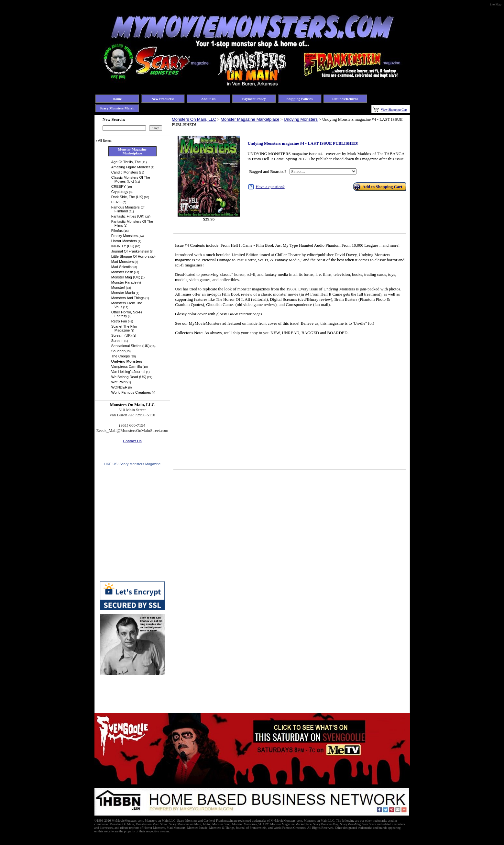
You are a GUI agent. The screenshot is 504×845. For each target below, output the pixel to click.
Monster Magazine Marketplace (250, 119)
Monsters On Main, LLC (194, 119)
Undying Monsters (301, 119)
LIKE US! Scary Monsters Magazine (132, 464)
